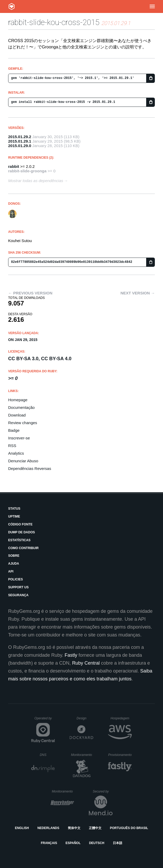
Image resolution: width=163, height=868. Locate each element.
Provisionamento (120, 755)
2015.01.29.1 (20, 141)
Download (17, 415)
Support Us (18, 587)
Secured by (103, 791)
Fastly (71, 655)
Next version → (138, 293)
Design (85, 718)
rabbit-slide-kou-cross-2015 (54, 22)
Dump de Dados (22, 532)
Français (49, 843)
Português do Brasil (129, 828)
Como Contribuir (23, 548)
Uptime (14, 516)
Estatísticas (19, 540)
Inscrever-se (19, 438)
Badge (14, 430)
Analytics (16, 453)
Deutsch (97, 843)
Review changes (23, 423)
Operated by (45, 720)
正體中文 (95, 828)
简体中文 (74, 828)
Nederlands (48, 828)
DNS (47, 755)
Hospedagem (121, 718)
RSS (12, 446)
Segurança (18, 595)
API (11, 571)
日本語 (118, 843)
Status (14, 509)
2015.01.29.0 (20, 146)
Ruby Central (86, 663)
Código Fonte (20, 524)
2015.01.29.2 (20, 137)
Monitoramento (82, 755)
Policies (16, 579)
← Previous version (30, 293)
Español (73, 843)
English (22, 828)
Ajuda (14, 564)
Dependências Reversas (30, 468)
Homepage (18, 400)
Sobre (14, 556)
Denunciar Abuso (23, 461)
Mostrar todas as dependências (36, 181)
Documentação (21, 407)
